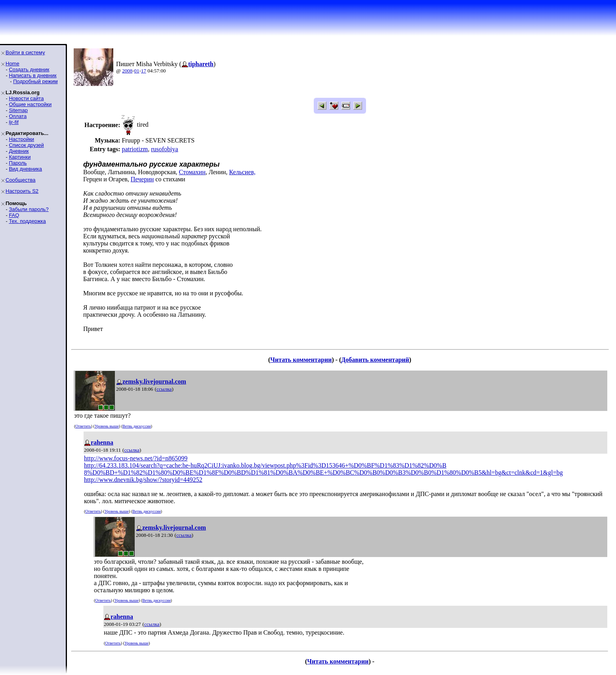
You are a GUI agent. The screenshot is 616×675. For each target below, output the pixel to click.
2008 (127, 71)
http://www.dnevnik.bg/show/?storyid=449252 (143, 480)
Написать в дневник (32, 75)
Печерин (142, 179)
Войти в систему (25, 52)
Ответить (83, 426)
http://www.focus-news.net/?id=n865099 (136, 458)
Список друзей (26, 145)
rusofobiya (164, 149)
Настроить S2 (22, 191)
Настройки (21, 139)
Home (12, 64)
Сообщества (21, 180)
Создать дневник (29, 69)
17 (144, 71)
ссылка (164, 389)
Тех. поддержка (27, 221)
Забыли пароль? (29, 209)
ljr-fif (14, 122)
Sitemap (18, 110)
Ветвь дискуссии (136, 426)
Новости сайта (26, 98)
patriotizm (135, 149)
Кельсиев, (242, 172)
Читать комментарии (301, 360)
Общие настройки (30, 104)
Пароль (18, 163)
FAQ (14, 215)
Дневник (19, 151)
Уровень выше (107, 426)
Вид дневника (25, 169)
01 (137, 71)
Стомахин (192, 172)
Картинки (20, 157)
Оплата (18, 116)
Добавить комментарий (375, 360)
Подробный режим (35, 81)
